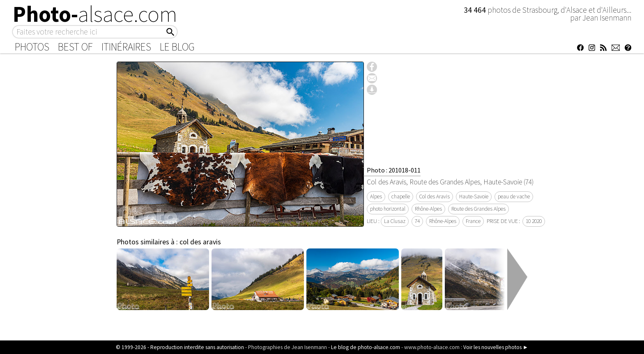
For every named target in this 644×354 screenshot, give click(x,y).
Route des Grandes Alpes (478, 209)
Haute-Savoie (474, 197)
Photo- (95, 14)
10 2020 (534, 221)
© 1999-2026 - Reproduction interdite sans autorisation (180, 347)
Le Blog (177, 47)
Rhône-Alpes (428, 209)
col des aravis (200, 242)
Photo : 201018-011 (394, 170)
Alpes (376, 197)
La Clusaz (395, 221)
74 (417, 221)
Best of (75, 47)
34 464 (476, 10)
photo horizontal (388, 209)
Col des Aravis (435, 197)
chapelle (401, 197)
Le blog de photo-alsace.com (366, 347)
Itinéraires (126, 47)
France (473, 221)
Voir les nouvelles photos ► (496, 347)
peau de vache (514, 197)
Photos (32, 47)
